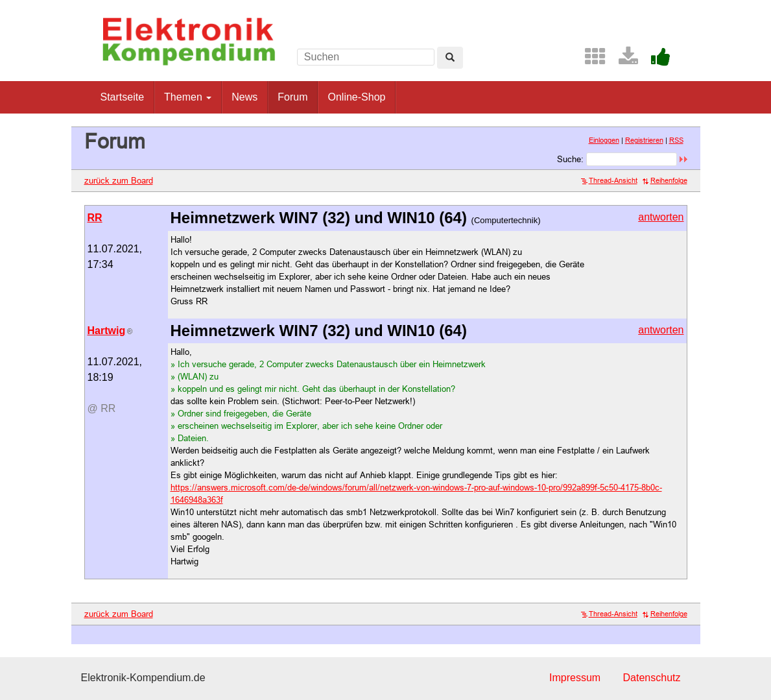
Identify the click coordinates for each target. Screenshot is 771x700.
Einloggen (604, 140)
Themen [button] (188, 97)
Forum (292, 97)
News (244, 97)
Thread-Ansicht (609, 180)
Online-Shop (356, 97)
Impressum (575, 678)
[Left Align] (450, 58)
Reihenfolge (665, 180)
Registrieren (644, 140)
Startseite (123, 97)
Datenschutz (652, 678)
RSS (676, 140)
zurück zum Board (119, 180)
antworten (661, 217)
